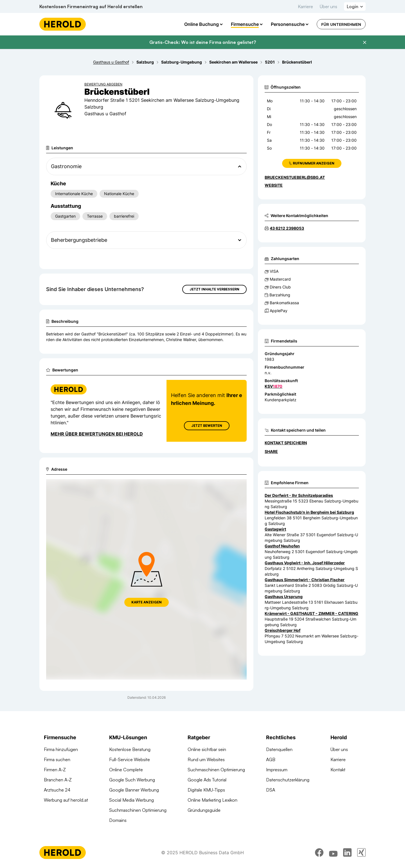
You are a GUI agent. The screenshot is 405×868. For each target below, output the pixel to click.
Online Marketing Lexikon (212, 800)
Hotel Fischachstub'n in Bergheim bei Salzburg (309, 512)
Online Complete (126, 770)
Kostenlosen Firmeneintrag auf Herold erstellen (91, 6)
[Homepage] (63, 24)
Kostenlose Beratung (130, 749)
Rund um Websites (206, 759)
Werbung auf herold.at (66, 800)
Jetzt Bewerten (207, 426)
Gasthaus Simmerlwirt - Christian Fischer (305, 580)
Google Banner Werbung (134, 790)
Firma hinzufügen (61, 749)
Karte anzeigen (147, 602)
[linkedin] (347, 853)
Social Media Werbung (131, 800)
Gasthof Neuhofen (282, 546)
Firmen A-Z (55, 770)
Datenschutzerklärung (288, 780)
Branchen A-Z (58, 780)
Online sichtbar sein (207, 749)
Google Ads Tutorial (207, 780)
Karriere (305, 6)
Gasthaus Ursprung (284, 597)
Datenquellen (279, 749)
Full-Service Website (130, 759)
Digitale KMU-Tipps (206, 790)
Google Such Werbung (132, 780)
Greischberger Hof (283, 630)
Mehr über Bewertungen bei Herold (97, 434)
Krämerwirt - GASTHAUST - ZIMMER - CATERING (311, 613)
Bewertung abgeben (103, 84)
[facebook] (319, 853)
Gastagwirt (275, 529)
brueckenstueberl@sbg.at (295, 177)
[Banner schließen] (364, 42)
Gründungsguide (204, 810)
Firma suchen (57, 759)
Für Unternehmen (341, 24)
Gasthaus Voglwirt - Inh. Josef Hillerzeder (305, 563)
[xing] (361, 853)
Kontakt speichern (286, 443)
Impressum (277, 770)
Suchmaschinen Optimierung (138, 810)
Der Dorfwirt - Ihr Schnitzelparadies (299, 495)
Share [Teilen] (271, 451)
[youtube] (333, 853)
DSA (271, 790)
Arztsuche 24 (57, 790)
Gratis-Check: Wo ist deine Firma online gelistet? (203, 42)
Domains (118, 820)
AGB (271, 759)
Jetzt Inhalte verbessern (214, 289)
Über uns (328, 6)
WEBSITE (274, 185)
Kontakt (338, 770)
